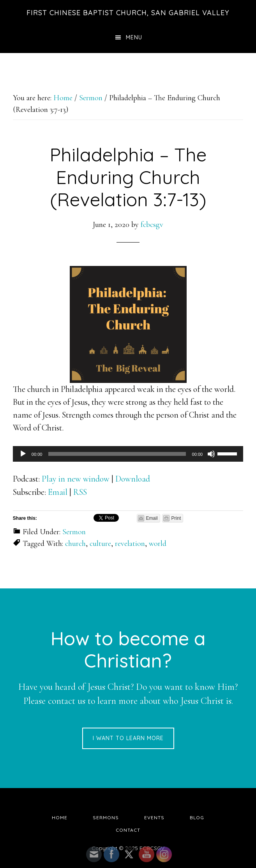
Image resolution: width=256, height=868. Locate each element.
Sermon (74, 532)
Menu (134, 37)
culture (100, 544)
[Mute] (211, 454)
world (158, 544)
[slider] (117, 454)
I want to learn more (128, 738)
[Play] (23, 454)
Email (58, 492)
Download (133, 479)
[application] (128, 454)
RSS (80, 492)
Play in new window (76, 479)
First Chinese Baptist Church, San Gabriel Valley (128, 13)
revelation (130, 544)
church (75, 544)
